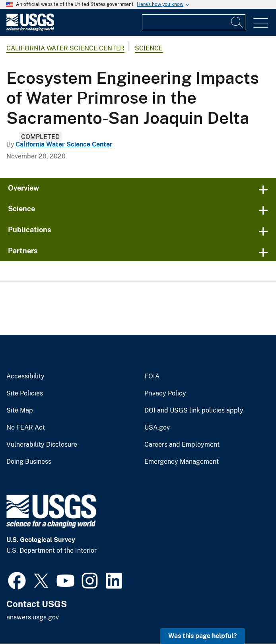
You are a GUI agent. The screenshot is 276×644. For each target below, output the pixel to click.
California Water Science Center (65, 48)
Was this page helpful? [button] (203, 636)
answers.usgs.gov (33, 617)
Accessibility (25, 376)
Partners (23, 251)
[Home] (30, 29)
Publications (30, 230)
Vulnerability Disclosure (42, 445)
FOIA (152, 376)
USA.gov (157, 428)
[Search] (237, 22)
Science (149, 48)
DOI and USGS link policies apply (194, 411)
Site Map (20, 411)
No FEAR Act (26, 428)
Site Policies (25, 393)
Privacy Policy (165, 393)
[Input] (194, 22)
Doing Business (29, 462)
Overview (23, 188)
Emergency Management (182, 462)
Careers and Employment (182, 445)
